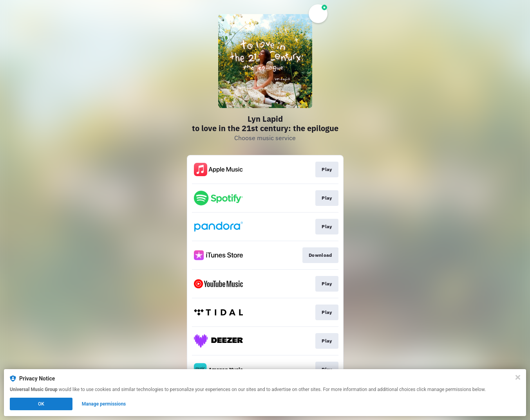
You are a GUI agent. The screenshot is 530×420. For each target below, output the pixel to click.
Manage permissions (104, 404)
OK (41, 404)
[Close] (518, 377)
